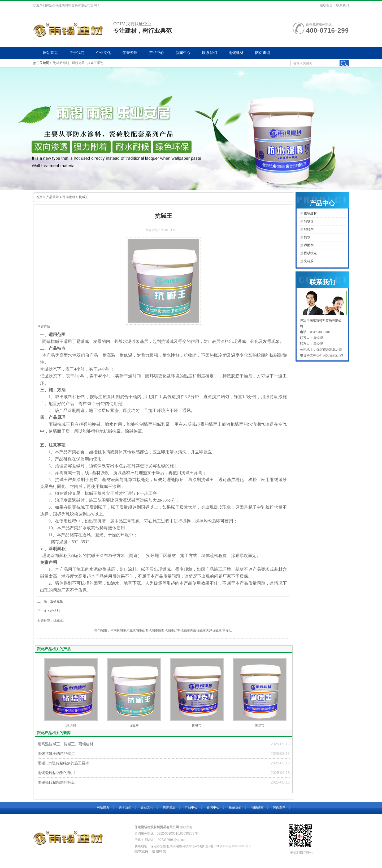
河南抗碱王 (118, 631)
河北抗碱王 (134, 631)
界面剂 (309, 245)
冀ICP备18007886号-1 (236, 846)
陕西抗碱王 (166, 631)
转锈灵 (309, 221)
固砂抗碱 (310, 253)
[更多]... (227, 631)
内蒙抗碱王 (198, 631)
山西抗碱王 (150, 631)
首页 (39, 197)
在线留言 (326, 5)
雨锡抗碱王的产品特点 (56, 754)
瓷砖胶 (309, 261)
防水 (307, 237)
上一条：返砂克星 (50, 601)
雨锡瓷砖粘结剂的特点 (56, 782)
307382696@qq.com (172, 840)
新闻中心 (183, 53)
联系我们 (342, 5)
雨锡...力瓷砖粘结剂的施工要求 (63, 763)
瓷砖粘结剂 (61, 63)
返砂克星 (78, 63)
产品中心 (157, 53)
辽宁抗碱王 (182, 631)
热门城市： (102, 631)
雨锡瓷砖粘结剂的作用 (56, 773)
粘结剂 (71, 726)
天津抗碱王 (214, 631)
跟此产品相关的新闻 (54, 733)
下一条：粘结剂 (49, 611)
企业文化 (103, 53)
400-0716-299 (327, 30)
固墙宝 (260, 726)
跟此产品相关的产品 (54, 649)
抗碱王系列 (95, 63)
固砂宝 (197, 726)
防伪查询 (263, 53)
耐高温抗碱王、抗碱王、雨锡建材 (66, 744)
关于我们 (77, 53)
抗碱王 (84, 197)
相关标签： (45, 620)
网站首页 (50, 53)
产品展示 (53, 197)
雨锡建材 (236, 53)
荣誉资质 (130, 53)
